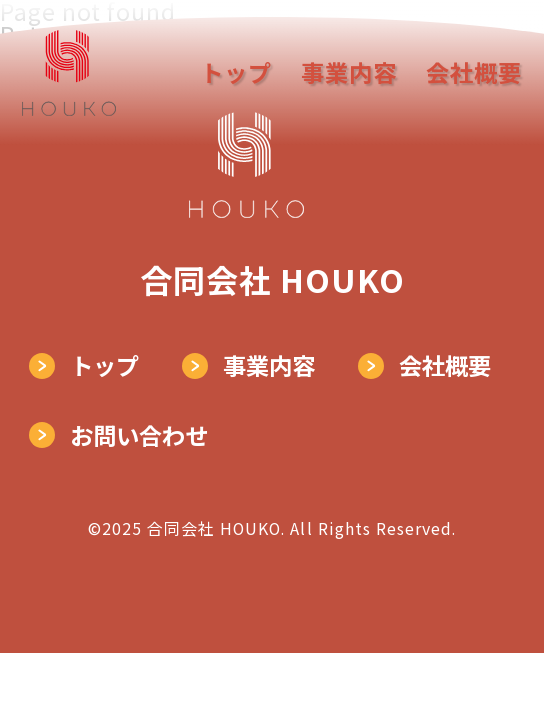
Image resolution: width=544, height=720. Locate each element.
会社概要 (474, 72)
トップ (236, 72)
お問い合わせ (139, 435)
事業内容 (349, 72)
